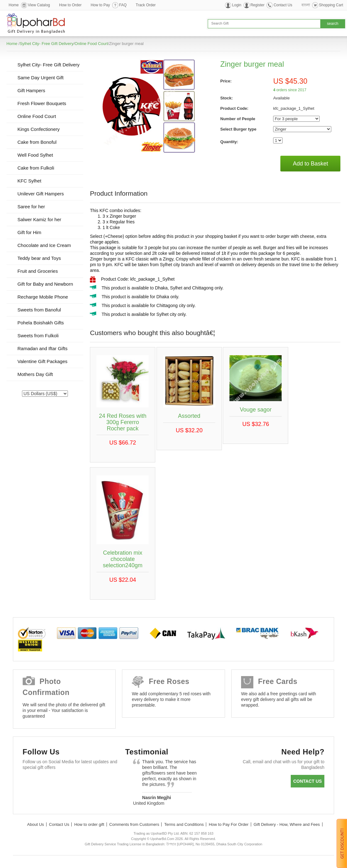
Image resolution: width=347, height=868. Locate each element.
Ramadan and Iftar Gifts (43, 348)
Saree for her (31, 207)
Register (258, 5)
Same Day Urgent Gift (41, 78)
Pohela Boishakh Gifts (41, 323)
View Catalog (39, 5)
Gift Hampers (31, 90)
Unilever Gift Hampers (41, 194)
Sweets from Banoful (39, 310)
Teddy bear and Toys (39, 258)
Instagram (103, 783)
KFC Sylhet (30, 181)
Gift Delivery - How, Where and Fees (287, 824)
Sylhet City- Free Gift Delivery (46, 44)
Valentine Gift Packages (43, 361)
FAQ (123, 5)
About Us (35, 824)
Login (237, 5)
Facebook (30, 783)
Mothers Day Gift (35, 374)
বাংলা (306, 5)
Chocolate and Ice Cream (44, 245)
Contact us (308, 781)
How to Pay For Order (229, 824)
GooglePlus (67, 783)
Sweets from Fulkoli (38, 336)
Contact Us (283, 5)
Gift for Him (30, 232)
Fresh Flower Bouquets (42, 103)
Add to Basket (311, 164)
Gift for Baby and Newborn (45, 284)
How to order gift (89, 824)
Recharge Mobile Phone (43, 297)
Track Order (146, 5)
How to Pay (100, 5)
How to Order (70, 5)
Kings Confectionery (39, 129)
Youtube (85, 783)
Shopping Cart (331, 5)
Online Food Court (91, 44)
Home (14, 5)
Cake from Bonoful (37, 142)
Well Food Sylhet (35, 155)
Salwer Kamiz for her (39, 219)
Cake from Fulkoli (36, 168)
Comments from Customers (134, 824)
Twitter (49, 783)
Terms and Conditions (184, 824)
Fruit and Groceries (38, 271)
